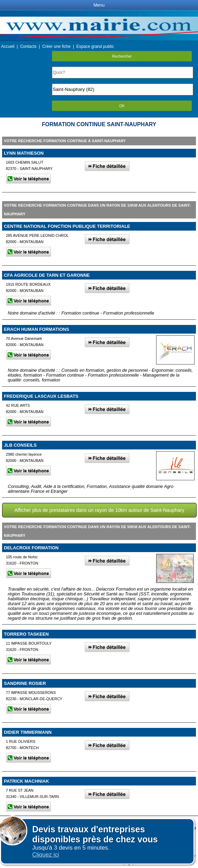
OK (122, 106)
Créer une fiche (56, 46)
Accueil (8, 46)
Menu (99, 5)
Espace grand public (95, 46)
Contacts (28, 46)
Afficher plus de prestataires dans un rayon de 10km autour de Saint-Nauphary (99, 510)
